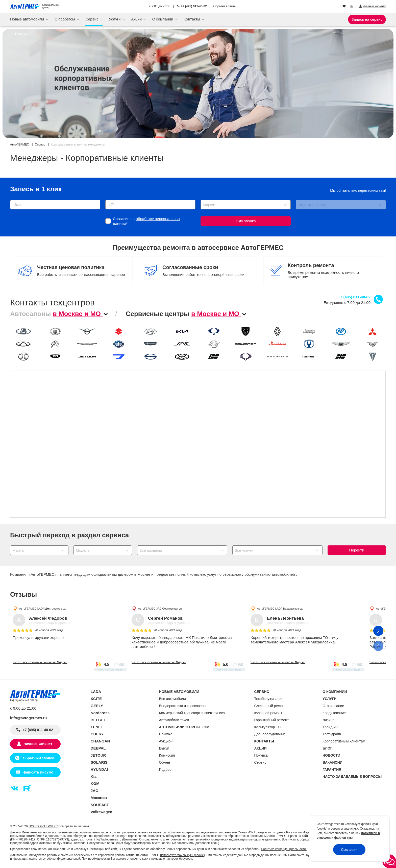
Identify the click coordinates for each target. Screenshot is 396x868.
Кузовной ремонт (268, 713)
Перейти (357, 550)
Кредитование (334, 713)
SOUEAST (100, 805)
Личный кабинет (38, 744)
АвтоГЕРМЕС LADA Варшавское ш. (280, 608)
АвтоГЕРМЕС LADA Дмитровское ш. (43, 608)
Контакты (192, 19)
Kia (94, 776)
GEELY (97, 706)
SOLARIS (99, 762)
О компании (163, 19)
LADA (96, 692)
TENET (97, 727)
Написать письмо (38, 772)
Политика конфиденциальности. (284, 849)
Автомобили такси (174, 720)
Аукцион (166, 741)
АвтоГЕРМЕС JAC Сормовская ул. (160, 608)
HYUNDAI (99, 769)
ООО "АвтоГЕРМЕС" (43, 826)
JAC (94, 791)
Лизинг (328, 720)
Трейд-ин (330, 727)
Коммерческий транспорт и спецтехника (192, 713)
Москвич (99, 798)
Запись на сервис (367, 19)
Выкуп (164, 748)
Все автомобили (172, 699)
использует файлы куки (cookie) (182, 855)
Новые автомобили (28, 19)
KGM (95, 783)
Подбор (165, 769)
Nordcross (100, 713)
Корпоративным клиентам (344, 741)
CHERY (97, 734)
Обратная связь (225, 6)
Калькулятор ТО (268, 727)
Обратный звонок (38, 758)
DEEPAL (98, 748)
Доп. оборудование (270, 734)
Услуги (115, 19)
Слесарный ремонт (270, 706)
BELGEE (98, 720)
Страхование (333, 706)
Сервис (92, 19)
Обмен (165, 762)
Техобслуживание (269, 699)
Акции (137, 19)
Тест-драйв (332, 734)
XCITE (96, 699)
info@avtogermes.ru (29, 718)
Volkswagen (102, 812)
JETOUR (98, 755)
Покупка (166, 734)
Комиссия (167, 755)
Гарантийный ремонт (272, 720)
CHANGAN (100, 741)
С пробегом (65, 19)
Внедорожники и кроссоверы (183, 706)
